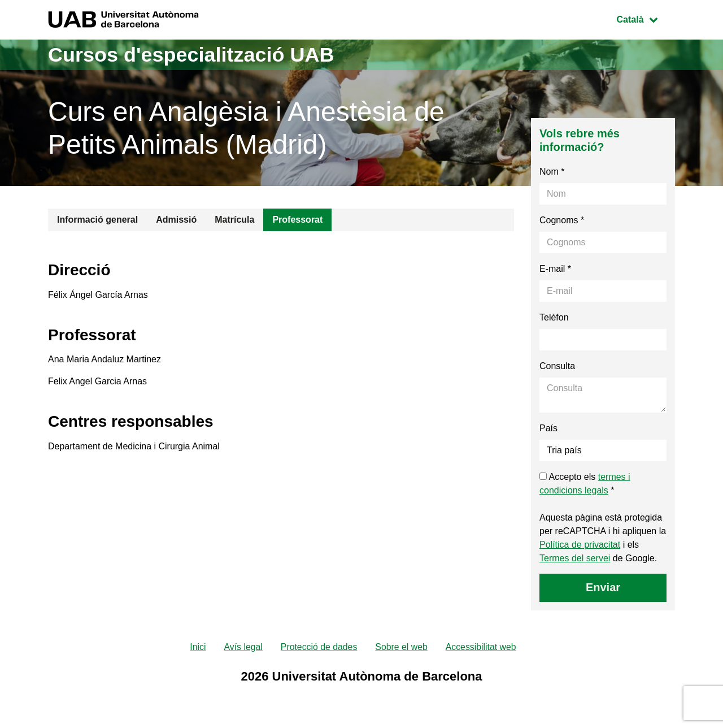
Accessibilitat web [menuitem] (482, 647)
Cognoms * (562, 220)
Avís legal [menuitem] (242, 647)
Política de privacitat (580, 545)
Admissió (176, 220)
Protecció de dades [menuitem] (318, 647)
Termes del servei (575, 558)
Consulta (557, 366)
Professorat (297, 220)
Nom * (552, 172)
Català (646, 18)
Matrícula (234, 220)
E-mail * (555, 269)
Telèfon (554, 317)
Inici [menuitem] (197, 647)
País (548, 428)
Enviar (603, 587)
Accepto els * (585, 484)
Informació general (97, 220)
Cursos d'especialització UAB (191, 55)
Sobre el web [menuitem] (401, 647)
